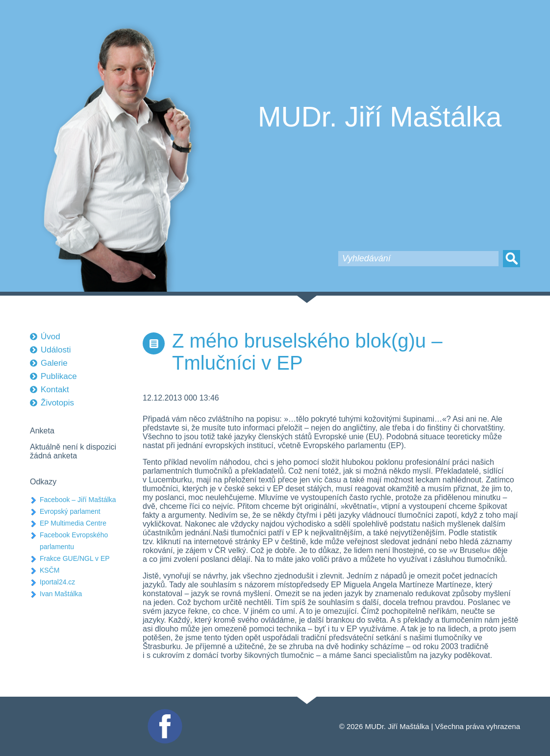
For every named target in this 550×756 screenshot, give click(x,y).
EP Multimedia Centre (73, 523)
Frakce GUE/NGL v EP (75, 558)
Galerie (54, 363)
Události (56, 350)
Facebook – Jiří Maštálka (78, 500)
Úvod (50, 337)
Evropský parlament (70, 511)
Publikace (59, 376)
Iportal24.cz (57, 582)
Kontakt (55, 390)
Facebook (164, 713)
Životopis (57, 403)
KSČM (50, 570)
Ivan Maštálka (61, 594)
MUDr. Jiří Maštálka (380, 117)
